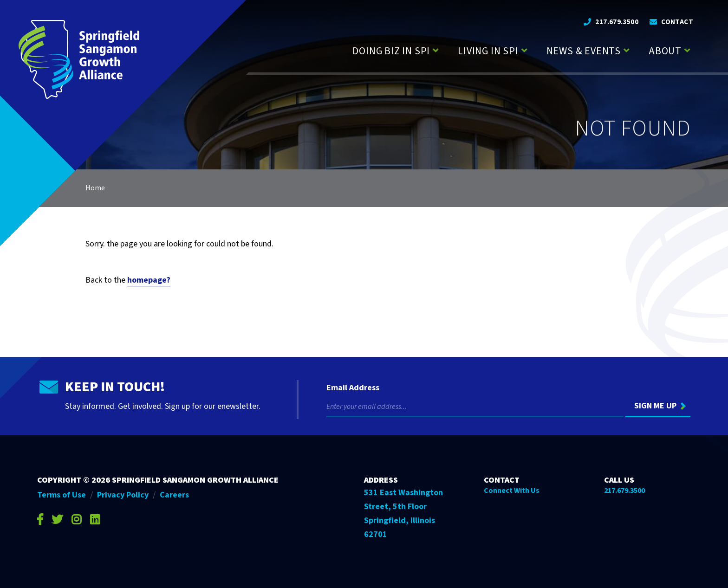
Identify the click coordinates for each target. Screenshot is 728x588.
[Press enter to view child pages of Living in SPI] (524, 49)
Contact (677, 22)
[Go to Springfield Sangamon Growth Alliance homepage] (79, 59)
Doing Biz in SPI (391, 51)
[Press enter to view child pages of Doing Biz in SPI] (436, 49)
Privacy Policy (123, 495)
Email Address (353, 388)
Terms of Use (62, 495)
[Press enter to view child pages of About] (687, 49)
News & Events (584, 51)
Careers (174, 495)
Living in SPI (488, 51)
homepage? (149, 280)
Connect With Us (512, 491)
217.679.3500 (617, 22)
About (665, 51)
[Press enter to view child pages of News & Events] (627, 49)
